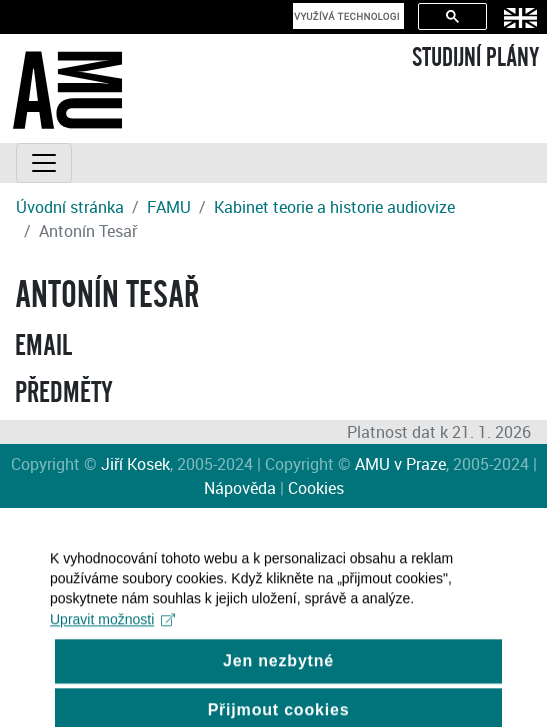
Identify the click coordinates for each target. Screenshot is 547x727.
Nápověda (240, 488)
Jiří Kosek (135, 464)
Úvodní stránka (70, 207)
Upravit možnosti (112, 630)
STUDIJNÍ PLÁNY (475, 58)
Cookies (316, 488)
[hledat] (346, 16)
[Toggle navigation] (44, 163)
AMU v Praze (400, 464)
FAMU (169, 207)
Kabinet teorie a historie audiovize (334, 207)
